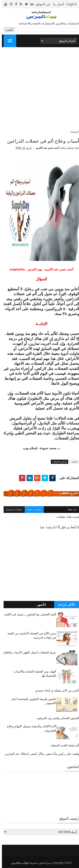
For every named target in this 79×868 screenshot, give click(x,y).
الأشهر (40, 605)
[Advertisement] (39, 90)
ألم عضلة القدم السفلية (63, 745)
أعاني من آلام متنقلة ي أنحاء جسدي (55, 690)
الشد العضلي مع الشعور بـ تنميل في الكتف (28, 614)
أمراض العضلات (58, 462)
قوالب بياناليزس (18, 863)
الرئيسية (73, 132)
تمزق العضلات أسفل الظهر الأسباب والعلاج (28, 652)
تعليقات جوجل (32, 509)
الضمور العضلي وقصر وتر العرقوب (56, 718)
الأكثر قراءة (65, 605)
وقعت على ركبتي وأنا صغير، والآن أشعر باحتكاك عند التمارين (40, 754)
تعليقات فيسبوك (12, 509)
